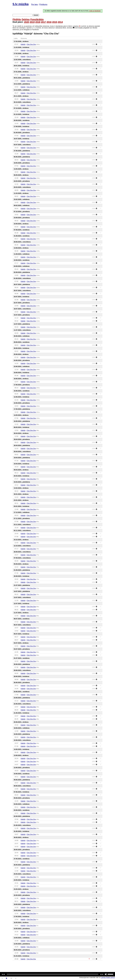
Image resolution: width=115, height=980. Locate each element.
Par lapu (35, 4)
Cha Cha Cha (31, 44)
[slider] (53, 974)
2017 (43, 22)
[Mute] (106, 974)
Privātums (43, 4)
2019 (32, 22)
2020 (27, 22)
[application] (57, 974)
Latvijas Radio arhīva (108, 977)
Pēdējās (17, 19)
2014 (60, 22)
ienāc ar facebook (95, 11)
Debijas (26, 19)
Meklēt (36, 15)
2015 (55, 22)
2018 (38, 22)
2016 (49, 22)
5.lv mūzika (21, 4)
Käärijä (23, 44)
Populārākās (37, 19)
